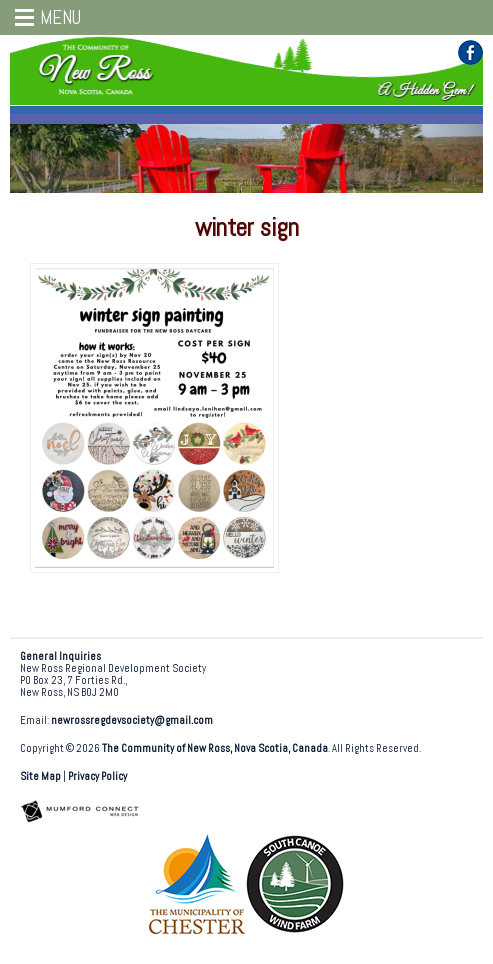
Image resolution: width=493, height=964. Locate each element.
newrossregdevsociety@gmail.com (132, 720)
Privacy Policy (97, 776)
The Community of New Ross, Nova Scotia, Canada (215, 748)
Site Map (40, 776)
